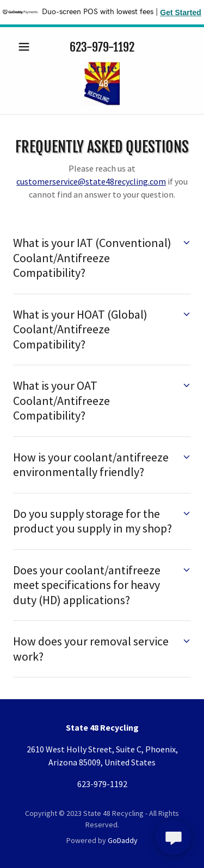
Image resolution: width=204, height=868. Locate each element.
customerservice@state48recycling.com (91, 181)
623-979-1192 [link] (102, 47)
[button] (26, 47)
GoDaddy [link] (123, 840)
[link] (102, 84)
